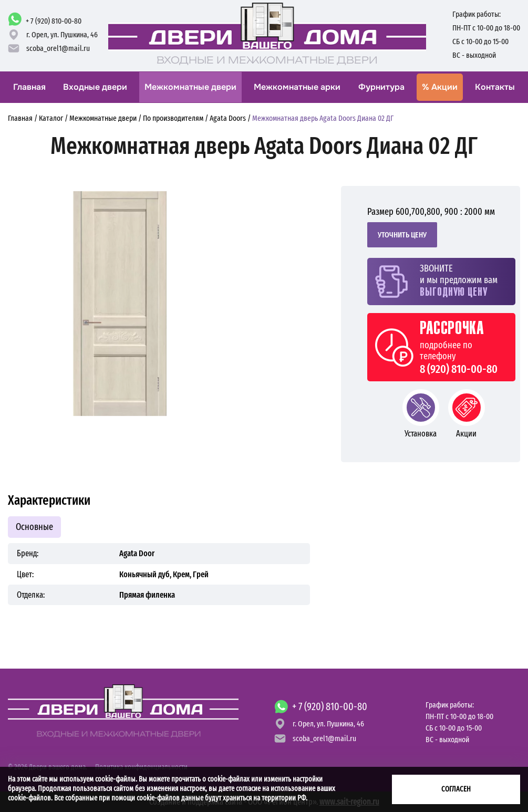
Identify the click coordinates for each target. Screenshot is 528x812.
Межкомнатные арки (297, 87)
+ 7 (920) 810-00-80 (54, 21)
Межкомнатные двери (190, 87)
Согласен (456, 789)
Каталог (51, 118)
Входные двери (95, 87)
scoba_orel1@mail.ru (58, 48)
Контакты (495, 87)
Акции (440, 87)
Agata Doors (228, 118)
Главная (29, 87)
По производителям (173, 118)
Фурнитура (381, 87)
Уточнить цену (402, 235)
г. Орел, (62, 35)
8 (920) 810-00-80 (459, 369)
